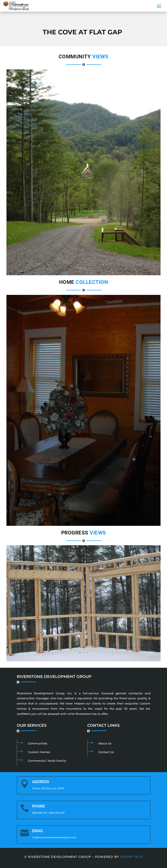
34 (128, 512)
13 (91, 266)
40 (150, 512)
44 (80, 517)
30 (114, 512)
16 (102, 266)
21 (120, 266)
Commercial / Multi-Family (47, 761)
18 (109, 266)
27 (103, 512)
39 (147, 512)
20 (116, 266)
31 (117, 512)
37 (139, 512)
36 (136, 512)
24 (92, 512)
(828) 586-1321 (40, 813)
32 (121, 512)
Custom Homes (39, 752)
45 (83, 517)
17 (105, 266)
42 (158, 512)
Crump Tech (131, 857)
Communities (38, 743)
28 (106, 512)
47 (91, 517)
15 (98, 266)
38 (143, 512)
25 (95, 512)
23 (88, 512)
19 (113, 266)
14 (94, 266)
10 (80, 266)
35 (132, 512)
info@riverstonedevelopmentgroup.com (54, 837)
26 (99, 512)
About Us (105, 743)
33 (125, 512)
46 (87, 517)
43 (76, 517)
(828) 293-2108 (57, 813)
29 (110, 512)
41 (154, 512)
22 (84, 512)
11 (83, 266)
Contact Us (106, 752)
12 (87, 266)
